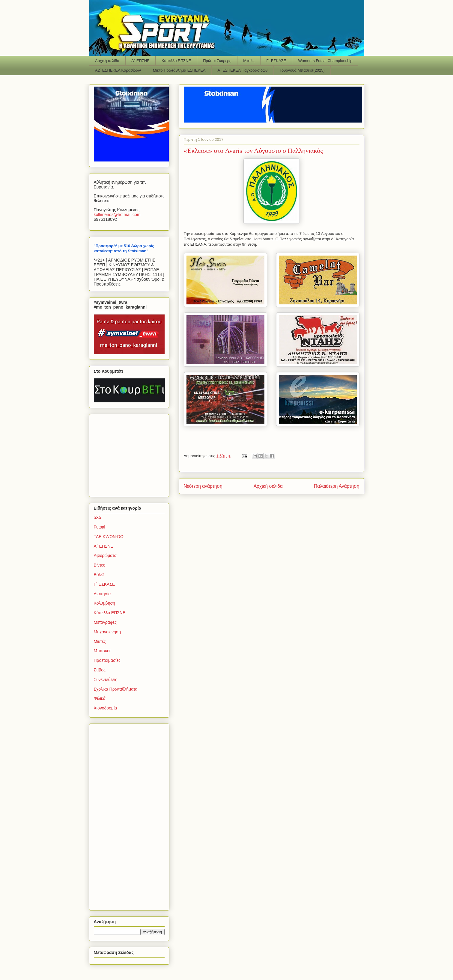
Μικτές (249, 61)
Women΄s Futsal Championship (325, 61)
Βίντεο (100, 565)
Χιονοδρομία (106, 708)
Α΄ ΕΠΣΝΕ (140, 61)
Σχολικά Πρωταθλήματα (116, 689)
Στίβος (100, 670)
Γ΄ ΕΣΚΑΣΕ (276, 61)
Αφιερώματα (105, 555)
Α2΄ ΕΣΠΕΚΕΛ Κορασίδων (118, 70)
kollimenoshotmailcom (117, 215)
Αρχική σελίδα (107, 61)
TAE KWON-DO (109, 537)
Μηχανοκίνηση (107, 632)
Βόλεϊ (99, 575)
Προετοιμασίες (107, 660)
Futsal (100, 527)
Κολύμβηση (104, 603)
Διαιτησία (102, 594)
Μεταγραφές (105, 622)
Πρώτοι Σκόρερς (217, 61)
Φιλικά (100, 698)
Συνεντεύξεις (106, 679)
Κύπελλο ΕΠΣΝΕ (176, 61)
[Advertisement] (131, 454)
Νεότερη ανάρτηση (203, 486)
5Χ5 (98, 517)
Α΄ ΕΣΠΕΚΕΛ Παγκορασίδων (243, 70)
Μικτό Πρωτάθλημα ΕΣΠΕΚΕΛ (179, 70)
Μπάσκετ (102, 651)
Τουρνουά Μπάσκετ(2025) (302, 70)
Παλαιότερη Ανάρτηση (337, 486)
